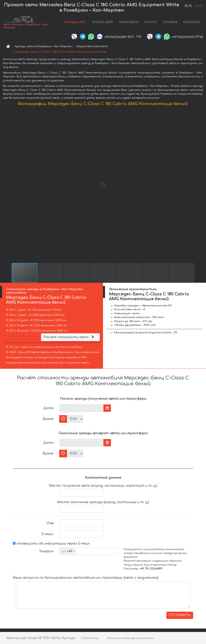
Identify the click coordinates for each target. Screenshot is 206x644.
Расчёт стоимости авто (69, 337)
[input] (82, 408)
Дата (48, 408)
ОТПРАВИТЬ (180, 615)
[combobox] (68, 551)
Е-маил (48, 534)
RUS (188, 6)
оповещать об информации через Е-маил (51, 544)
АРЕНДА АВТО (75, 22)
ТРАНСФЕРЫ (129, 22)
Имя (50, 523)
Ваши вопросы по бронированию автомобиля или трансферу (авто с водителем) (85, 578)
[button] (202, 185)
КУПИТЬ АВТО (103, 22)
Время (48, 419)
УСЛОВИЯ (170, 22)
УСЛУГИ (150, 22)
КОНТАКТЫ (191, 22)
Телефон (46, 551)
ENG (199, 6)
